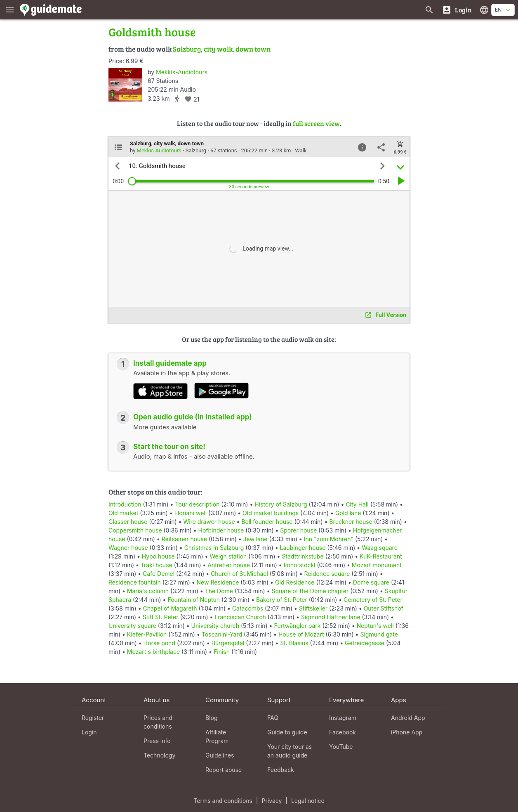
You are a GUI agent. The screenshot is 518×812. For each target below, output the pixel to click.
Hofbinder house (221, 530)
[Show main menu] (10, 10)
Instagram (343, 718)
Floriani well (191, 513)
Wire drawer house (209, 522)
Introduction (125, 504)
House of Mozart (301, 634)
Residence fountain (135, 582)
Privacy (272, 801)
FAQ (273, 718)
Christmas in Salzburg (214, 548)
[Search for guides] (429, 10)
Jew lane (255, 539)
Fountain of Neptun (194, 600)
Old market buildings (271, 513)
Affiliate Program (217, 736)
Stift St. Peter (161, 617)
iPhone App (407, 732)
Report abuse (224, 770)
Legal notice (308, 801)
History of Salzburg (281, 504)
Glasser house (128, 522)
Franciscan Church (240, 617)
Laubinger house (303, 548)
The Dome (219, 591)
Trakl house (157, 565)
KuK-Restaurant (381, 556)
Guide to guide (287, 732)
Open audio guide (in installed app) (193, 417)
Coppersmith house (135, 530)
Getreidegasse (365, 643)
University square (132, 626)
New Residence (218, 582)
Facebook (343, 732)
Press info (157, 741)
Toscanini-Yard (222, 634)
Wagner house (128, 548)
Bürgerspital (228, 643)
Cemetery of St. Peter (373, 600)
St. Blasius (294, 643)
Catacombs (248, 608)
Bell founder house (267, 522)
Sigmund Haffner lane (331, 617)
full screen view (316, 123)
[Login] (457, 10)
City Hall (357, 504)
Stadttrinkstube (303, 556)
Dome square (371, 582)
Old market (123, 513)
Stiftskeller (313, 608)
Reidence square (327, 574)
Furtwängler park (297, 626)
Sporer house (298, 530)
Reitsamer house (184, 539)
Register (93, 718)
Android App (408, 718)
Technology (159, 755)
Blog (212, 718)
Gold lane (348, 513)
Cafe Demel (159, 574)
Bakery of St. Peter (282, 600)
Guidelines (220, 755)
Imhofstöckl (300, 565)
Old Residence (295, 582)
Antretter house (229, 565)
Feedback (281, 770)
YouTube (341, 747)
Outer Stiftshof (384, 608)
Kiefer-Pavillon (147, 634)
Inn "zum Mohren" (329, 539)
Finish (222, 652)
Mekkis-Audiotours (182, 72)
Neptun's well (375, 626)
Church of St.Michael (239, 574)
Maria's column (148, 591)
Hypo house (158, 556)
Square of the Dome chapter (310, 591)
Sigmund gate (379, 634)
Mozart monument (377, 565)
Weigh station (228, 556)
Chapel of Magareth (170, 608)
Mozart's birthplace (153, 652)
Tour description (197, 504)
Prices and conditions (158, 722)
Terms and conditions (223, 801)
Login (89, 732)
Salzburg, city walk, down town (222, 49)
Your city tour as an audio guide (290, 751)
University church (215, 626)
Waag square (380, 548)
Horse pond (159, 643)
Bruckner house (351, 522)
